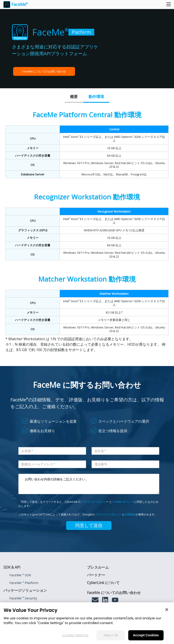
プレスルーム (98, 567)
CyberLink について (103, 583)
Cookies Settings (75, 635)
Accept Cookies (146, 635)
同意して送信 (89, 525)
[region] (87, 623)
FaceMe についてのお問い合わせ (44, 71)
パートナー (96, 575)
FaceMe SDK (20, 575)
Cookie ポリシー (123, 502)
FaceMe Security (23, 598)
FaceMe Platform (24, 583)
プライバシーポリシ (94, 502)
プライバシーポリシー (108, 514)
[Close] (167, 610)
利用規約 (130, 514)
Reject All (111, 635)
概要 (74, 97)
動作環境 (96, 97)
